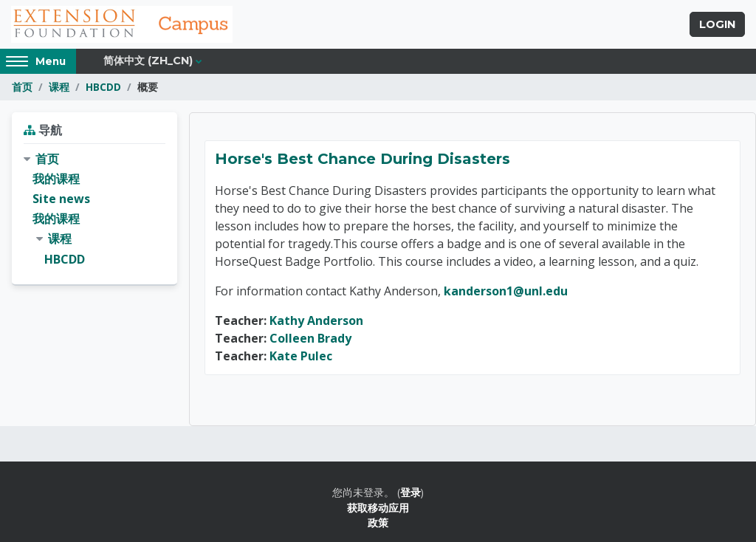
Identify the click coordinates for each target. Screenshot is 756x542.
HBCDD (103, 87)
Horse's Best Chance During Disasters (362, 159)
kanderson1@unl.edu (506, 291)
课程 (59, 87)
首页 (22, 87)
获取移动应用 (378, 508)
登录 (410, 492)
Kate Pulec (301, 356)
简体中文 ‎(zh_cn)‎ (148, 61)
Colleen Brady (310, 338)
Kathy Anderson (316, 320)
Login (717, 24)
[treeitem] (94, 209)
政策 (378, 522)
